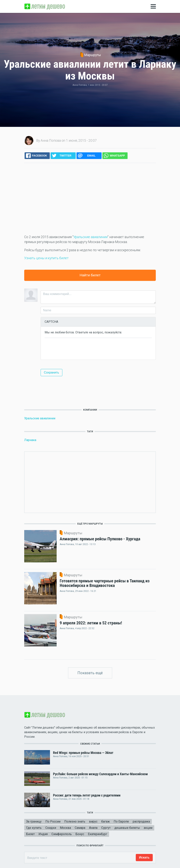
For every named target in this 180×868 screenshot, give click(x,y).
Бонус (80, 834)
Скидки (51, 828)
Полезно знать (75, 821)
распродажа (141, 821)
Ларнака (30, 440)
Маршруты (93, 55)
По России (53, 821)
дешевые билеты (127, 828)
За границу (34, 821)
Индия (43, 834)
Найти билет (90, 275)
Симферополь (62, 834)
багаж (106, 821)
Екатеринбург (98, 834)
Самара (80, 828)
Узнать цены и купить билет (46, 258)
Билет (30, 834)
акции (148, 828)
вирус (93, 821)
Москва (65, 828)
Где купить (34, 828)
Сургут (106, 828)
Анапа (93, 828)
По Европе (121, 821)
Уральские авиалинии (90, 237)
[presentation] (74, 348)
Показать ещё (90, 673)
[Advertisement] (90, 199)
